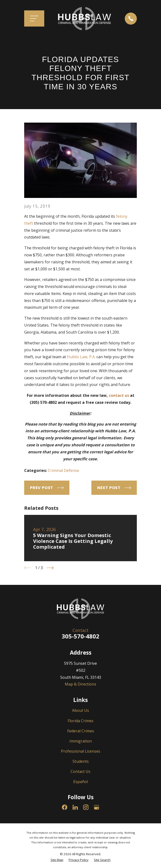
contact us (119, 395)
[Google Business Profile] (96, 807)
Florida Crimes (81, 721)
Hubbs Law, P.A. (81, 357)
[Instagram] (86, 807)
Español (80, 782)
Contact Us (80, 771)
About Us (80, 710)
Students (81, 761)
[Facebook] (65, 807)
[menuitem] (57, 860)
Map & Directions (80, 684)
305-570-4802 (80, 636)
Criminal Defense (63, 470)
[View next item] (50, 568)
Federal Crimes (81, 731)
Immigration (81, 741)
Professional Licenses (81, 751)
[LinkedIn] (75, 807)
